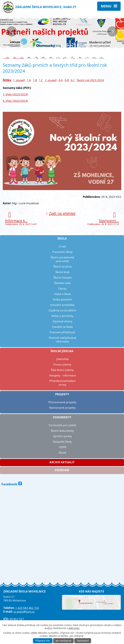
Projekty (62, 394)
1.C (41, 80)
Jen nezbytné (63, 641)
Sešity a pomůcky (62, 316)
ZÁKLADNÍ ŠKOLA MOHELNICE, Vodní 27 (46, 7)
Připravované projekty (62, 402)
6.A (61, 80)
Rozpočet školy (62, 442)
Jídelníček (62, 359)
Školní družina (62, 267)
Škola (62, 238)
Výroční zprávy (62, 436)
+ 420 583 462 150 (27, 608)
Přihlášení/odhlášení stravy (62, 383)
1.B (35, 80)
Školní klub (62, 272)
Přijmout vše (43, 641)
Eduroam (62, 470)
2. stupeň (51, 80)
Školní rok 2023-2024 (90, 80)
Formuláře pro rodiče (62, 425)
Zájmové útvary (62, 321)
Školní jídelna (62, 351)
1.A (29, 80)
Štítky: (7, 80)
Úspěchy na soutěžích (62, 310)
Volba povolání (62, 299)
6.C (73, 80)
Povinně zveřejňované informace (62, 340)
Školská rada (62, 283)
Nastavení (83, 641)
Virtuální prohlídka (62, 305)
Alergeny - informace (62, 375)
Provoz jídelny (62, 364)
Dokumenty (62, 417)
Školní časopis (62, 277)
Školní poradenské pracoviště (62, 259)
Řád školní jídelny (62, 370)
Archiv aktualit (62, 462)
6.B (67, 80)
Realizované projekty (62, 408)
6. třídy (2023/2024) (15, 101)
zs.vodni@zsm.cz (24, 612)
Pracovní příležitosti (62, 332)
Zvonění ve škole (62, 327)
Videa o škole (62, 294)
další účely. (74, 628)
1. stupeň (19, 80)
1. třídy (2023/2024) (15, 94)
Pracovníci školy (62, 252)
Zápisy (62, 288)
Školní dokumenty (62, 431)
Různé (62, 453)
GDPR (62, 447)
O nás (62, 246)
